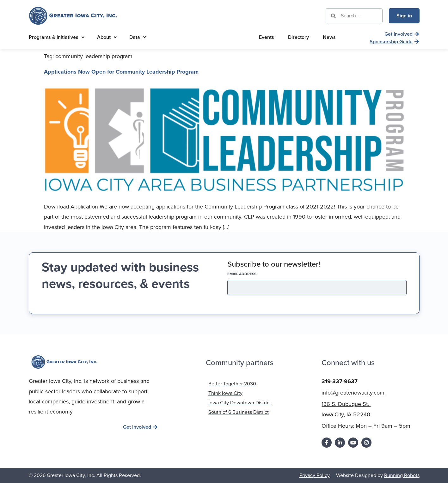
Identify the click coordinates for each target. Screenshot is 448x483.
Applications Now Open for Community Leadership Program (121, 72)
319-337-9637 (340, 381)
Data (138, 37)
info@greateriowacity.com (353, 392)
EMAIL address (253, 274)
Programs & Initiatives (57, 37)
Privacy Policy (315, 475)
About (107, 37)
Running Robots (402, 475)
